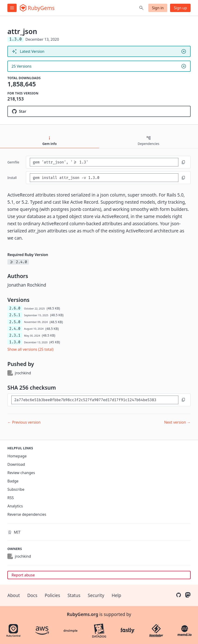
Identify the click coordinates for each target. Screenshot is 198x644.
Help (116, 595)
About (14, 595)
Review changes (21, 473)
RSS (11, 498)
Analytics (15, 506)
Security (96, 595)
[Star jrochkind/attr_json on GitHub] (99, 111)
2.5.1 (15, 315)
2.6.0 (15, 308)
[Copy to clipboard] (183, 162)
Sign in (158, 8)
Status (74, 595)
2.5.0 (15, 322)
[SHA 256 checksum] (95, 400)
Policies (53, 595)
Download (16, 464)
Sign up (180, 8)
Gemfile (13, 162)
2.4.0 (15, 329)
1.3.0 (15, 342)
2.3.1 (15, 335)
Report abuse (23, 575)
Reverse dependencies (27, 514)
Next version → (177, 422)
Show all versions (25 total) (30, 349)
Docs (32, 595)
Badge (13, 481)
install (12, 178)
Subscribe (16, 489)
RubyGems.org (82, 614)
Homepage (17, 456)
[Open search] (141, 8)
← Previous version (24, 422)
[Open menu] (12, 8)
